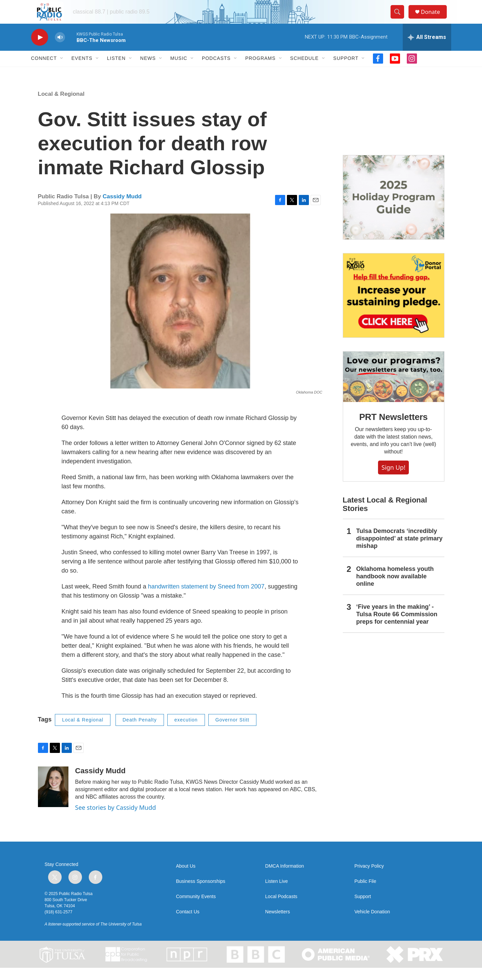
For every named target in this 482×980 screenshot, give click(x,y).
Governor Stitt (232, 732)
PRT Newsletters (393, 429)
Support (346, 70)
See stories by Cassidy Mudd (116, 819)
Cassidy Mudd (122, 208)
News (148, 70)
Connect (44, 70)
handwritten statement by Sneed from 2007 (206, 598)
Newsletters (278, 924)
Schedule (305, 70)
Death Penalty (140, 732)
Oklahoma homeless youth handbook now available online (395, 588)
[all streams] (427, 49)
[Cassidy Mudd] (53, 799)
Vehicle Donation (372, 924)
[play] (40, 49)
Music (179, 70)
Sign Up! (393, 479)
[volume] (60, 49)
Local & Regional (61, 106)
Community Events (196, 908)
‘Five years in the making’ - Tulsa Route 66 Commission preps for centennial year (397, 626)
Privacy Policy (369, 878)
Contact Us (188, 924)
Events (82, 70)
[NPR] (187, 966)
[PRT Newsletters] (394, 389)
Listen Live (277, 893)
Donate (434, 18)
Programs (260, 70)
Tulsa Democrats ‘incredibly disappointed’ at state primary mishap (400, 550)
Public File (365, 893)
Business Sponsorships (201, 893)
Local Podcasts (281, 908)
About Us (186, 878)
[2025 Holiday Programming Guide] (394, 209)
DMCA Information (285, 878)
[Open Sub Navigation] (62, 70)
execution (186, 732)
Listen (116, 70)
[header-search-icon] (400, 18)
